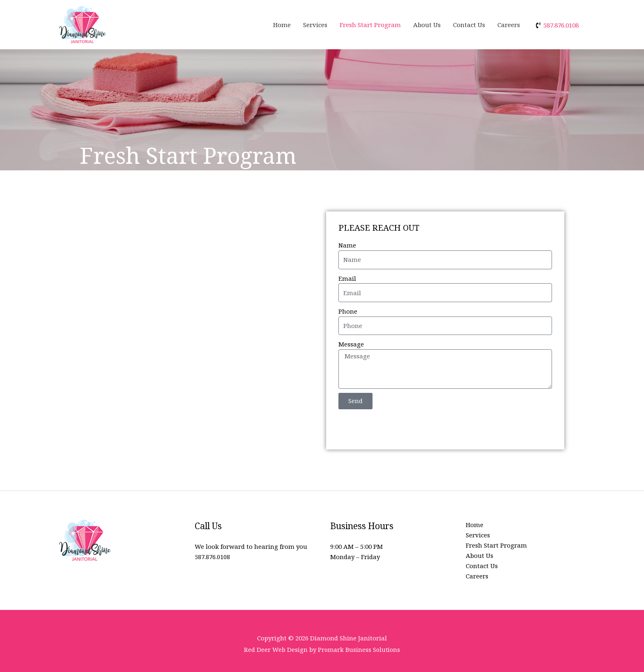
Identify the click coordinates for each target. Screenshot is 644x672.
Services (315, 25)
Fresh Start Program (370, 25)
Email (347, 278)
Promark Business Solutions (359, 649)
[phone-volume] (557, 25)
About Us (427, 25)
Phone (348, 311)
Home (282, 25)
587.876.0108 (212, 557)
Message (351, 344)
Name (347, 245)
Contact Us (469, 25)
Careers (509, 25)
